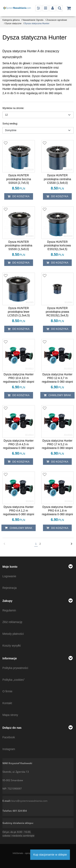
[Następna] (72, 544)
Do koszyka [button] (19, 196)
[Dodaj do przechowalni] (6, 143)
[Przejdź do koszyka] (69, 8)
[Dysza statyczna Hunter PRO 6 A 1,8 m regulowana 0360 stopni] (58, 511)
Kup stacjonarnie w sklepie (50, 855)
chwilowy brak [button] (57, 395)
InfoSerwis (18, 853)
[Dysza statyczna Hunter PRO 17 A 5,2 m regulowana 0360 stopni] (58, 444)
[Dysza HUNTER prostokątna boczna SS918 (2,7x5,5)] (19, 179)
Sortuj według (10, 124)
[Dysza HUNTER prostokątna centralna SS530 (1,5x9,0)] (19, 246)
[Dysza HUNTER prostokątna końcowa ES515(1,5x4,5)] (58, 246)
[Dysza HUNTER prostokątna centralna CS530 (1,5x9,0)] (58, 179)
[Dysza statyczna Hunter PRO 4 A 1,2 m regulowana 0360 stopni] (19, 511)
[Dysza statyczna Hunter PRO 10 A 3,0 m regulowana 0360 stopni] (19, 378)
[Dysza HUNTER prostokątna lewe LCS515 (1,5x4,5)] (19, 312)
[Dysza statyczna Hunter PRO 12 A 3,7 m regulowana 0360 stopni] (58, 378)
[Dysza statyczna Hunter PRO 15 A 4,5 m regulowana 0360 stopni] (19, 444)
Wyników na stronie (13, 108)
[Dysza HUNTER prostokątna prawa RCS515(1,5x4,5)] (58, 312)
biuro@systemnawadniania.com (29, 801)
